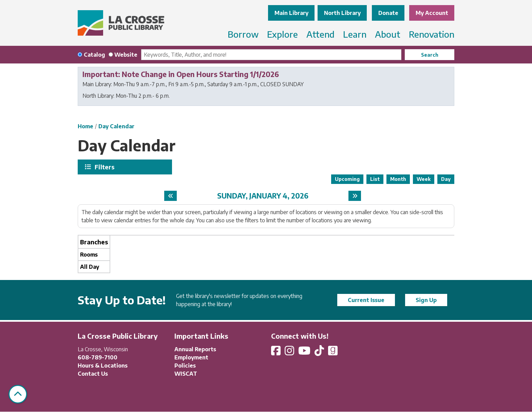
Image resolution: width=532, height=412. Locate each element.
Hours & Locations (103, 366)
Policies (185, 366)
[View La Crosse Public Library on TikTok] (320, 353)
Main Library (291, 13)
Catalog (94, 55)
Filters (105, 167)
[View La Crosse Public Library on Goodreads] (333, 353)
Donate (388, 13)
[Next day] (355, 196)
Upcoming (347, 179)
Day (446, 179)
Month (398, 179)
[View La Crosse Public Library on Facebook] (277, 353)
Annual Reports (195, 349)
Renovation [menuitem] (432, 34)
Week (424, 179)
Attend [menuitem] (320, 34)
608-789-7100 (98, 357)
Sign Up (426, 300)
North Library (342, 13)
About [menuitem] (388, 34)
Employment (191, 357)
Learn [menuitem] (355, 34)
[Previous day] (170, 196)
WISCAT (186, 374)
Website (126, 55)
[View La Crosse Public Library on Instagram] (290, 353)
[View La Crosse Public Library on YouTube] (305, 353)
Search (430, 55)
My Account (432, 13)
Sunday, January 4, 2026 (263, 196)
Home (85, 126)
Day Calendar (116, 126)
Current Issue (366, 300)
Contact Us (93, 374)
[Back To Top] (18, 394)
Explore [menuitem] (282, 34)
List (375, 179)
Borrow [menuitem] (243, 34)
